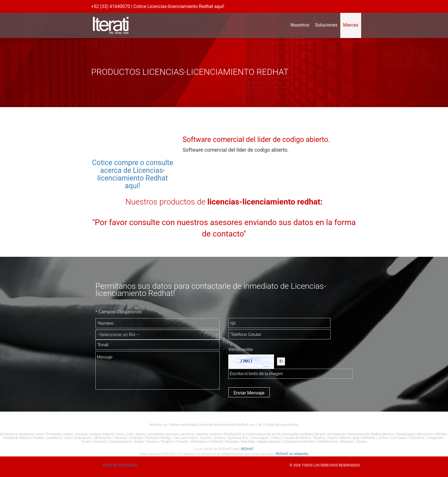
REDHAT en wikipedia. (292, 454)
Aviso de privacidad (120, 465)
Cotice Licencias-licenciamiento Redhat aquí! (179, 6)
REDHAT (247, 449)
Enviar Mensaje (249, 393)
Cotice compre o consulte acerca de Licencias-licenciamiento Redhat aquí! (133, 174)
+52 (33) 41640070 (111, 6)
